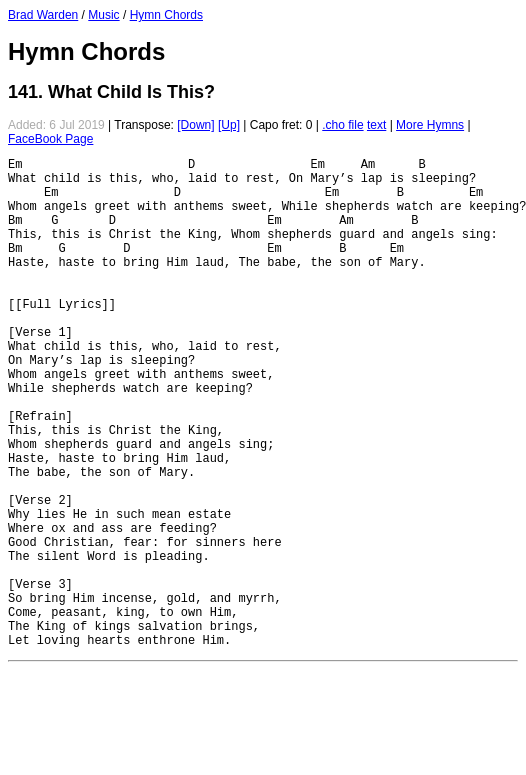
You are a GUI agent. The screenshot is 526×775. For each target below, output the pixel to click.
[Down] (195, 125)
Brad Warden (43, 15)
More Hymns (430, 125)
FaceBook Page (50, 139)
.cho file (342, 125)
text (376, 125)
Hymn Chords (166, 15)
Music (103, 15)
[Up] (229, 125)
